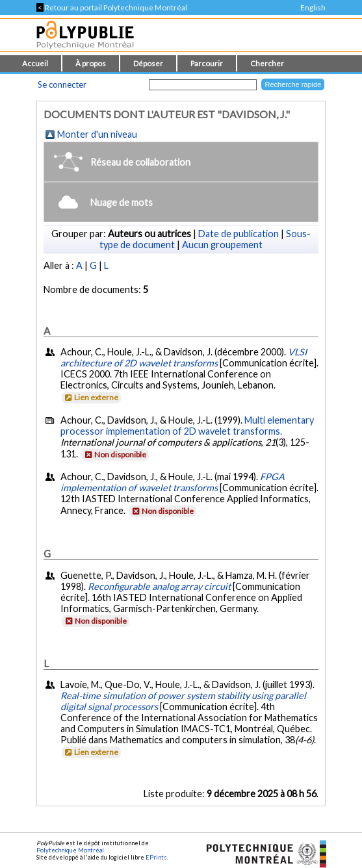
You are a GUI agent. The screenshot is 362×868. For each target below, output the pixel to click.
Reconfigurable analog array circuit (159, 586)
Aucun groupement (222, 245)
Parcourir (207, 63)
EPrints (156, 857)
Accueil (35, 63)
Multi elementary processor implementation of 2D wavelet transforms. (187, 426)
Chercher (267, 63)
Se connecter (62, 84)
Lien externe (91, 397)
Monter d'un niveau (97, 134)
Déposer (148, 63)
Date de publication (239, 234)
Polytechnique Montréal (70, 850)
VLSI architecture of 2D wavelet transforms (184, 357)
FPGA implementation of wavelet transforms (173, 482)
